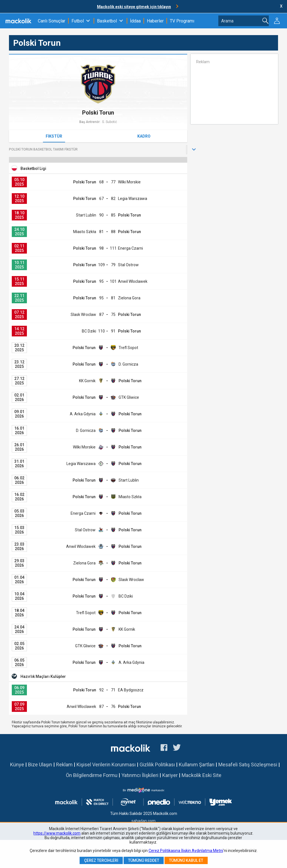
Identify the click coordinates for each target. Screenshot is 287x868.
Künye (17, 765)
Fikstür (54, 136)
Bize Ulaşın (40, 765)
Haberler (155, 21)
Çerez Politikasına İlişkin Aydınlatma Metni (186, 851)
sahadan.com (143, 821)
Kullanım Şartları (197, 765)
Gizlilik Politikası (157, 765)
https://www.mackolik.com (57, 833)
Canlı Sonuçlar (52, 21)
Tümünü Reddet (144, 860)
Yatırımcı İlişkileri (140, 775)
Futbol (78, 21)
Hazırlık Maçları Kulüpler (43, 676)
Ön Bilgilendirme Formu (92, 775)
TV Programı (182, 21)
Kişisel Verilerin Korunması (106, 765)
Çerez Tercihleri (101, 860)
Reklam (64, 765)
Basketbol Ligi (33, 168)
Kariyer (170, 775)
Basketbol (107, 21)
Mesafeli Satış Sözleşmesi (248, 765)
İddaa (135, 21)
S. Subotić (109, 122)
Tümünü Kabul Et (186, 860)
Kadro (144, 136)
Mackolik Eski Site (202, 775)
